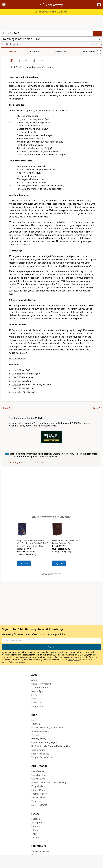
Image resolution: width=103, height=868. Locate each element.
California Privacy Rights (44, 742)
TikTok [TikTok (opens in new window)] (35, 830)
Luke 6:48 (16, 388)
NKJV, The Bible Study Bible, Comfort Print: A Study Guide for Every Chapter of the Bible (34, 543)
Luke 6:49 (16, 392)
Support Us (37, 706)
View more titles (51, 574)
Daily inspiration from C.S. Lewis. (51, 12)
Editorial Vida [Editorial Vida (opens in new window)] (38, 790)
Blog (34, 699)
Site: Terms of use (40, 754)
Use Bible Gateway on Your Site (47, 727)
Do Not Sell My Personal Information (51, 746)
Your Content (53, 52)
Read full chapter (17, 358)
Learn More (39, 462)
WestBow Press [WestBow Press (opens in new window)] (39, 797)
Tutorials (36, 724)
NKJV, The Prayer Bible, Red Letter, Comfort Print (66, 542)
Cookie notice (38, 750)
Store (34, 695)
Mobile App (37, 691)
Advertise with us (40, 731)
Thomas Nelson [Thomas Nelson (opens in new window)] (39, 794)
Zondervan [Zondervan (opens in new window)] (37, 801)
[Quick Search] (47, 33)
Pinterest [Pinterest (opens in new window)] (36, 826)
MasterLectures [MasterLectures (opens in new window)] (39, 805)
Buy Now (24, 563)
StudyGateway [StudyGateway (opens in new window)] (39, 775)
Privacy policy (39, 739)
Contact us (37, 735)
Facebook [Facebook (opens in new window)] (36, 819)
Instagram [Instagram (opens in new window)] (37, 822)
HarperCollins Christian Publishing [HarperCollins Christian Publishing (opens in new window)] (49, 782)
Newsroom (37, 702)
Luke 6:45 (16, 385)
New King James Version (22, 418)
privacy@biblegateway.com (14, 662)
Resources (20, 52)
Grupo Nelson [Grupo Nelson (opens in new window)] (38, 786)
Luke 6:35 (16, 381)
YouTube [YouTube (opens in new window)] (36, 838)
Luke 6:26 (16, 374)
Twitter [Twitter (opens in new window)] (35, 834)
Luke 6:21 (16, 370)
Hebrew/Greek (36, 52)
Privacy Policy (74, 660)
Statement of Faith (41, 687)
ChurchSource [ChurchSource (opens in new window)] (38, 779)
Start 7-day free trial (17, 462)
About (34, 680)
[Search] (98, 33)
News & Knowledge (41, 684)
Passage (7, 52)
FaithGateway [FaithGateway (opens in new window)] (38, 771)
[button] (99, 5)
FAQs (34, 720)
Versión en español (41, 851)
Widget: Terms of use (42, 757)
